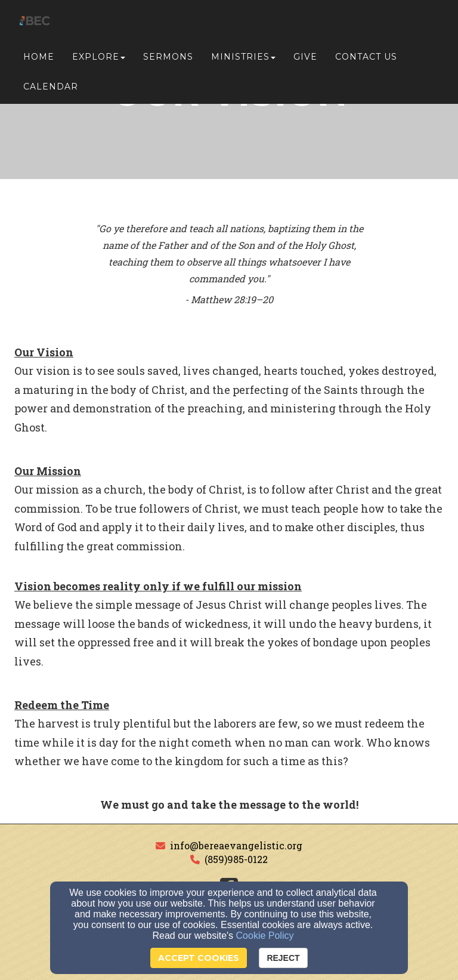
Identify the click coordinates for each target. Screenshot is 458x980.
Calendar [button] (51, 91)
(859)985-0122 (236, 859)
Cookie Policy (265, 936)
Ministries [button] (243, 61)
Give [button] (305, 61)
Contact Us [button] (366, 61)
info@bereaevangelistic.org (236, 845)
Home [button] (39, 61)
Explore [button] (99, 61)
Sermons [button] (168, 61)
